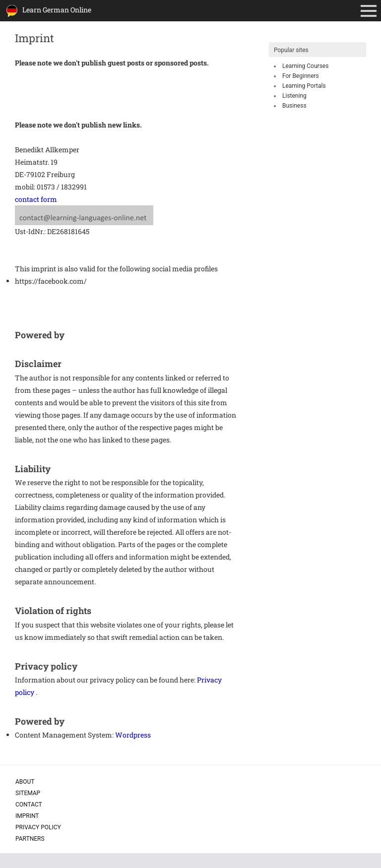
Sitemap (28, 793)
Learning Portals (304, 86)
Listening (294, 96)
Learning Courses (305, 66)
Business (294, 106)
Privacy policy (38, 827)
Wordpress (133, 735)
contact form (36, 199)
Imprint (27, 816)
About (25, 782)
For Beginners (301, 76)
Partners (30, 839)
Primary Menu (371, 12)
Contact (29, 805)
